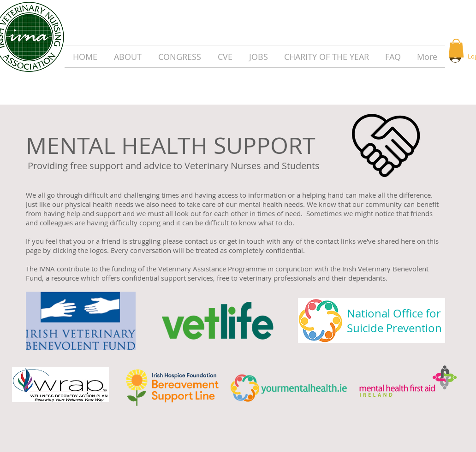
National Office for (394, 313)
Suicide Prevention (394, 328)
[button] (456, 48)
